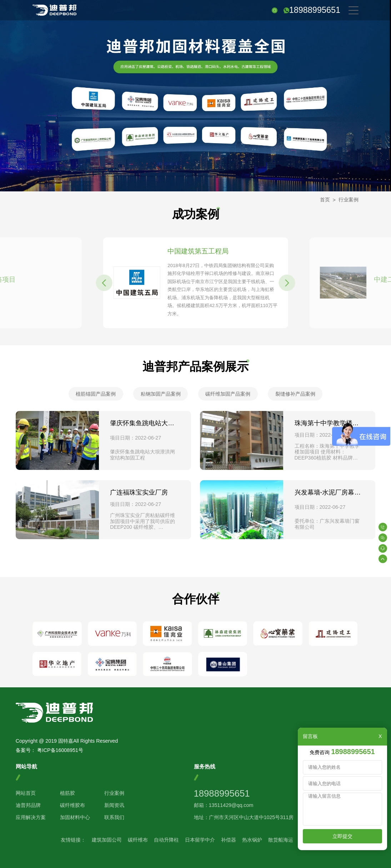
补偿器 (229, 840)
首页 (325, 200)
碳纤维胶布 (72, 805)
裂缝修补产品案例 (295, 394)
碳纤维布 (138, 840)
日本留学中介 (200, 840)
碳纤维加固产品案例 (228, 394)
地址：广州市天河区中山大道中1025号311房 (244, 817)
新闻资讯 (114, 805)
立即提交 (342, 836)
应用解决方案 (31, 817)
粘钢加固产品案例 (161, 394)
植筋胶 (67, 793)
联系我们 (114, 817)
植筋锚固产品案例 (96, 394)
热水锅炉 (252, 840)
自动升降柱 (166, 840)
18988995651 (315, 10)
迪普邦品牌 (28, 805)
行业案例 (349, 200)
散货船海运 (281, 840)
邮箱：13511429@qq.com (224, 805)
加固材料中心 (75, 817)
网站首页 (26, 793)
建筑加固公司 (107, 840)
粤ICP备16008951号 (60, 750)
